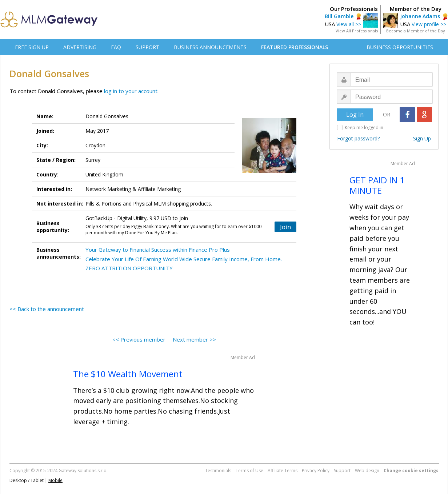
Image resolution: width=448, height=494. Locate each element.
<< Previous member (139, 339)
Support (342, 471)
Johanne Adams (420, 16)
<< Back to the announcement (47, 309)
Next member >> (194, 339)
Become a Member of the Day (416, 31)
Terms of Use (249, 471)
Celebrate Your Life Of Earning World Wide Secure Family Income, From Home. (184, 259)
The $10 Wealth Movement (128, 374)
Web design (367, 471)
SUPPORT (147, 47)
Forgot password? (358, 138)
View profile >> (429, 24)
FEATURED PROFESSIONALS (295, 47)
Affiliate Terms (283, 471)
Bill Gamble (339, 16)
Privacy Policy (316, 471)
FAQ (116, 47)
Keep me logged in (364, 128)
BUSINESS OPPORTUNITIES (400, 47)
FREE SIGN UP (32, 47)
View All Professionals (357, 31)
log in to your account (131, 91)
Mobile (55, 480)
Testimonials (218, 471)
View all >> (349, 24)
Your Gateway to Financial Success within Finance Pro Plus (158, 250)
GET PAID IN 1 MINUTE (377, 185)
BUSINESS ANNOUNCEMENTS (210, 47)
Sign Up (422, 138)
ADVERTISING (80, 47)
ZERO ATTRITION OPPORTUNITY (129, 268)
